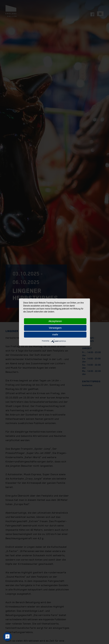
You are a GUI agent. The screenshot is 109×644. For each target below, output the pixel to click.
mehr (55, 335)
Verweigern (55, 328)
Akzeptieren (55, 321)
